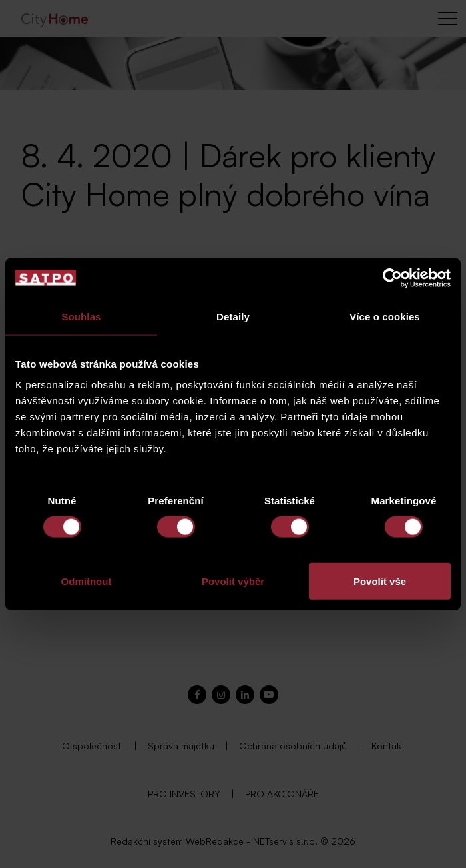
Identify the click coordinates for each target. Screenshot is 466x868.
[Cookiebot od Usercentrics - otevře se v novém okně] (392, 278)
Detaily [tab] (233, 316)
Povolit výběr (233, 581)
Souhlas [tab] (81, 316)
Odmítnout (87, 581)
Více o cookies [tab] (385, 316)
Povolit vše (380, 581)
